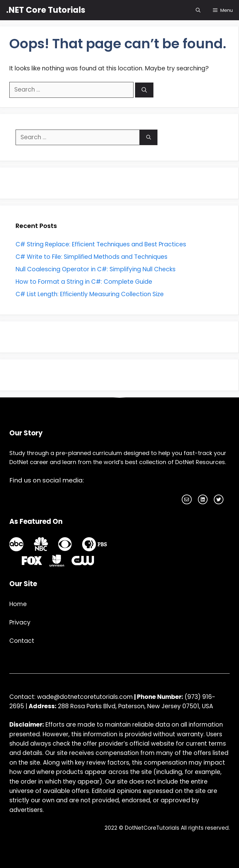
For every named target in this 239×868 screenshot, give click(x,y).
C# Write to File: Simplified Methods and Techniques (91, 257)
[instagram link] (187, 499)
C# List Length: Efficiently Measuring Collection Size (90, 294)
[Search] (144, 90)
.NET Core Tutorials (46, 10)
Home (18, 604)
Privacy (20, 622)
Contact (22, 641)
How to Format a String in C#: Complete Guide (84, 282)
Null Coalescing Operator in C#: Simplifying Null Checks (96, 269)
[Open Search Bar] (198, 10)
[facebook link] (203, 499)
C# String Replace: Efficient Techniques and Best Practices (101, 244)
